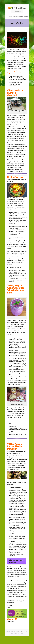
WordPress (20, 634)
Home (10, 16)
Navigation (17, 11)
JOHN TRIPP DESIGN (22, 632)
